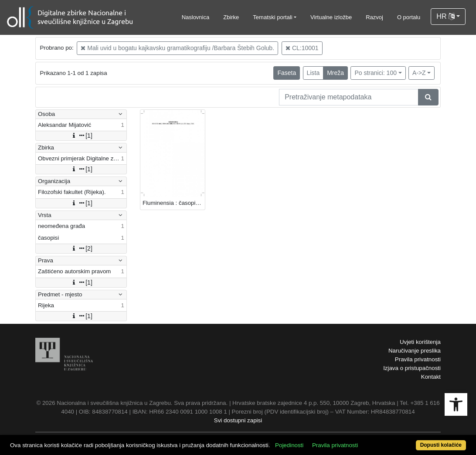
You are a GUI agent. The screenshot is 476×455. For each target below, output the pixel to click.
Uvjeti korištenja (420, 342)
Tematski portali (272, 17)
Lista (313, 73)
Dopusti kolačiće (441, 445)
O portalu (409, 17)
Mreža (335, 73)
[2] (81, 248)
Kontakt (431, 377)
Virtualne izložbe (331, 17)
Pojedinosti (289, 445)
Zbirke (231, 17)
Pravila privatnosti (418, 359)
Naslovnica (196, 17)
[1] (81, 136)
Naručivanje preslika (415, 351)
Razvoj (374, 17)
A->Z (419, 73)
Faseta (287, 73)
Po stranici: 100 (376, 73)
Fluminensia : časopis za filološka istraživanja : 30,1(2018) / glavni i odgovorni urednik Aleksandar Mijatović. (174, 203)
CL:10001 (302, 48)
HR (445, 16)
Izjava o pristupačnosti (412, 368)
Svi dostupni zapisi (238, 420)
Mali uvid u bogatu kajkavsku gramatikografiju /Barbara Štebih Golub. (177, 48)
